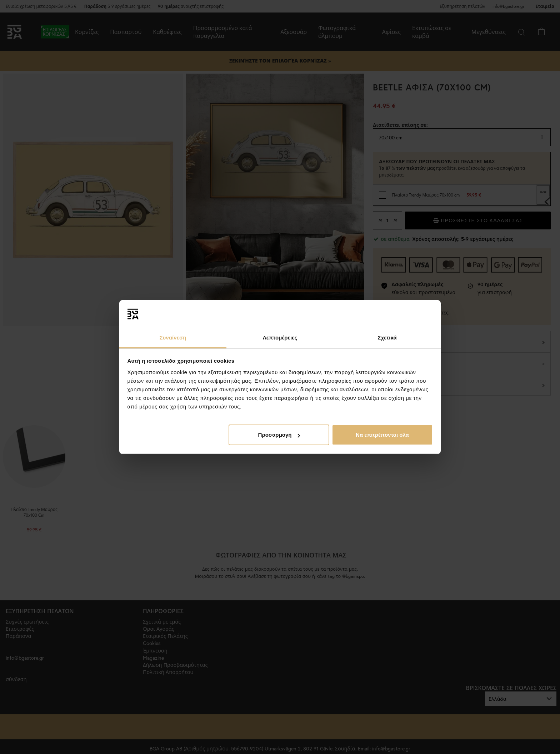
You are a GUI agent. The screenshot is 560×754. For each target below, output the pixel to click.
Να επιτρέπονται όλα (382, 435)
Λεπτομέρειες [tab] (280, 338)
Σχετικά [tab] (387, 338)
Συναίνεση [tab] (173, 338)
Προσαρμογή (279, 435)
